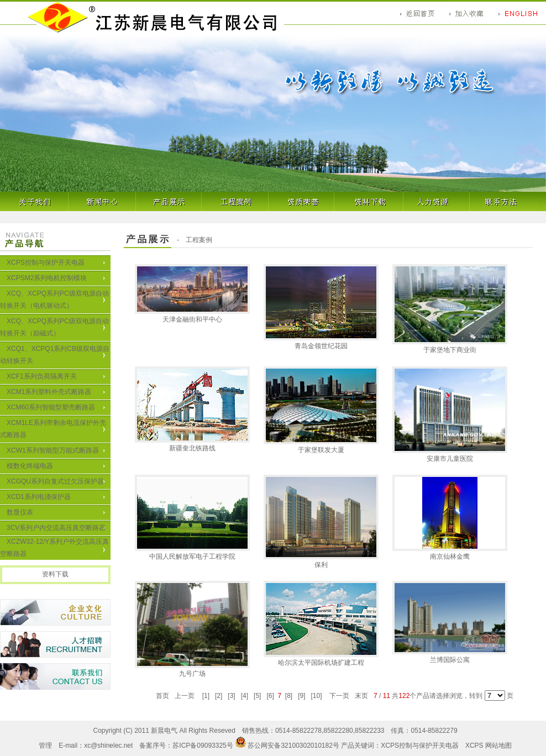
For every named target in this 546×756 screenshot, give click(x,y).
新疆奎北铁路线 (192, 444)
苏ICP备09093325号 (203, 746)
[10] (316, 696)
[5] (258, 696)
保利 (321, 561)
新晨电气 (164, 731)
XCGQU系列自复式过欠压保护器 (55, 481)
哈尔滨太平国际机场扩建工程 (321, 659)
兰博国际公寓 (450, 656)
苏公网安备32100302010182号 (293, 746)
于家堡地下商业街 (450, 346)
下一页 (340, 696)
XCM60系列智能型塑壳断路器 (51, 407)
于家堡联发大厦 (321, 446)
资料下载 (55, 574)
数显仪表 (20, 512)
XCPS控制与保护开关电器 (46, 262)
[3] (232, 696)
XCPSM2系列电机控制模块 (47, 278)
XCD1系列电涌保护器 (39, 497)
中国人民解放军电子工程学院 (192, 553)
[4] (244, 696)
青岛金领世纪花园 (321, 342)
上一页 (185, 696)
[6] (270, 696)
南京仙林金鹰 (450, 553)
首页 (163, 696)
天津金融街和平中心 (192, 316)
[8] (288, 696)
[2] (219, 696)
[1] (206, 696)
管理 (45, 746)
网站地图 (498, 746)
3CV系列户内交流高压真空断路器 (56, 528)
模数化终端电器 (30, 466)
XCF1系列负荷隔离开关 (42, 376)
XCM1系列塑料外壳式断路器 (49, 392)
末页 (362, 696)
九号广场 (192, 670)
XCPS (474, 746)
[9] (302, 696)
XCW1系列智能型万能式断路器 (53, 450)
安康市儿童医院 (450, 455)
